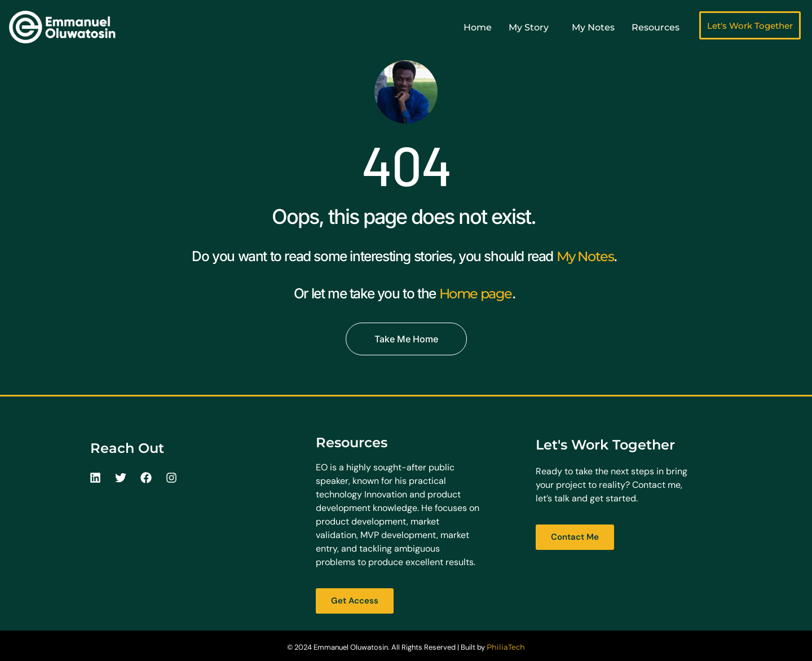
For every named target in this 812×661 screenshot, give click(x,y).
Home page (476, 293)
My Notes (585, 256)
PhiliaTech (506, 647)
